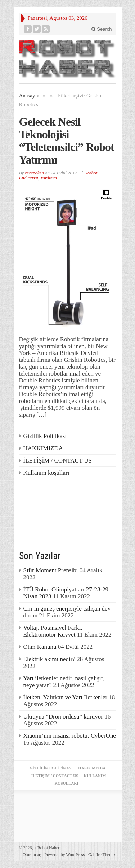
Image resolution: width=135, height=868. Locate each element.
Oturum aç (32, 855)
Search (102, 29)
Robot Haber (47, 848)
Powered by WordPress (65, 855)
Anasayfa (29, 96)
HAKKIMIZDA (43, 448)
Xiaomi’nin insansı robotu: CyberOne (70, 736)
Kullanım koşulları (46, 473)
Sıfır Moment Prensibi (51, 570)
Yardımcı (49, 178)
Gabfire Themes (102, 855)
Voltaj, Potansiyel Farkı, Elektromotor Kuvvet (53, 631)
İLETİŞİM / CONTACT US (58, 461)
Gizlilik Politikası (45, 436)
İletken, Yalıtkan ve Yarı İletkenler (66, 697)
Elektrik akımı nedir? (49, 659)
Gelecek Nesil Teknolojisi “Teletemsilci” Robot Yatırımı (67, 141)
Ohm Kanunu (40, 647)
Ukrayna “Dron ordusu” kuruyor (63, 717)
